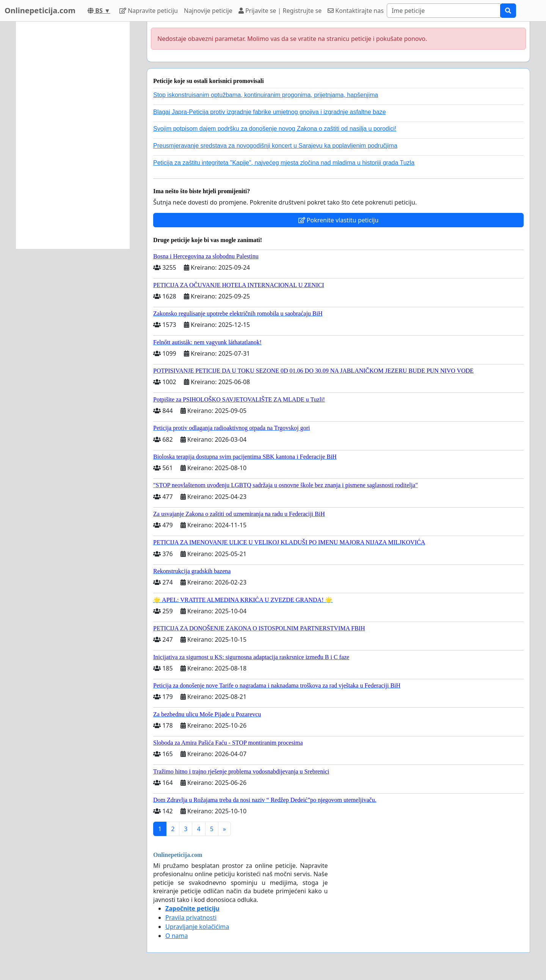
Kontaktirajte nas (356, 11)
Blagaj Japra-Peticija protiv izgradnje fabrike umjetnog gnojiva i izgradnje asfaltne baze (270, 112)
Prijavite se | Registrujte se (280, 11)
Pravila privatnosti (191, 917)
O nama (177, 936)
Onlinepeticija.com (40, 10)
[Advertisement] (73, 135)
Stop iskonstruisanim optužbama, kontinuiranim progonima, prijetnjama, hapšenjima (266, 95)
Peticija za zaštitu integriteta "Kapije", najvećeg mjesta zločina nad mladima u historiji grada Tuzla (284, 163)
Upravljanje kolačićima (197, 927)
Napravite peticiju (149, 11)
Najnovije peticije (208, 11)
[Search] (444, 11)
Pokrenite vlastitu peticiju (339, 220)
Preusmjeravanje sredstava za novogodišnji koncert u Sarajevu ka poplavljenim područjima (275, 146)
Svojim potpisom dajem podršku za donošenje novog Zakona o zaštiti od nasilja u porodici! (275, 129)
